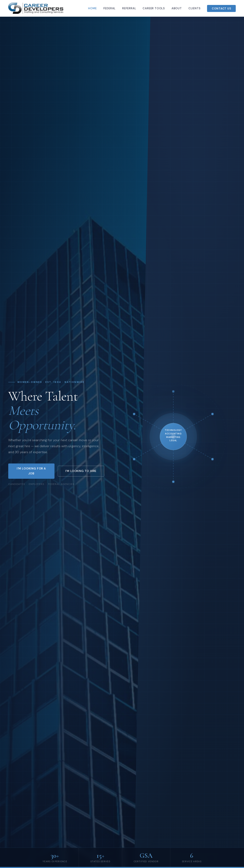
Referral (129, 8)
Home (92, 8)
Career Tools (154, 8)
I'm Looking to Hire (81, 471)
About (177, 8)
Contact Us (221, 8)
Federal (110, 8)
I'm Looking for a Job (31, 471)
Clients (195, 8)
